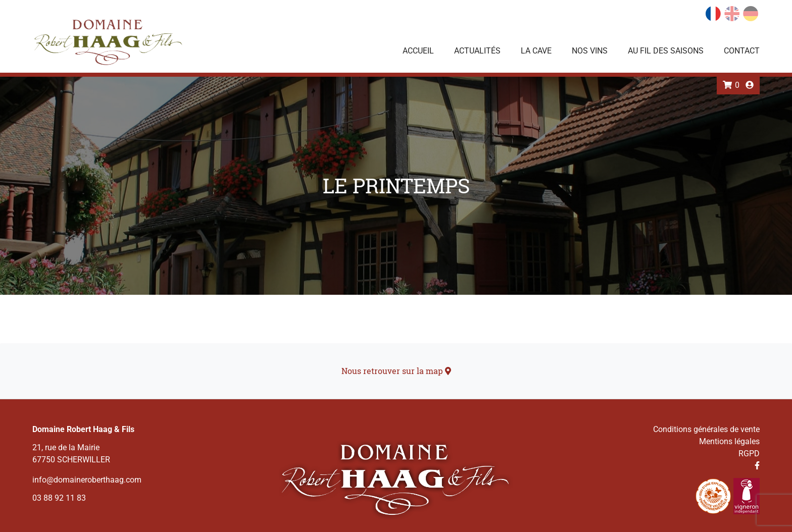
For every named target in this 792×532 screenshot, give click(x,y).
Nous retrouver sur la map (396, 371)
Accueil (418, 51)
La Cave (536, 51)
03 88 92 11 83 (59, 498)
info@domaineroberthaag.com (87, 480)
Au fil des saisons (666, 51)
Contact (742, 51)
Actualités (477, 51)
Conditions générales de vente (706, 429)
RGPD (749, 454)
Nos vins (590, 51)
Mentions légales (729, 441)
